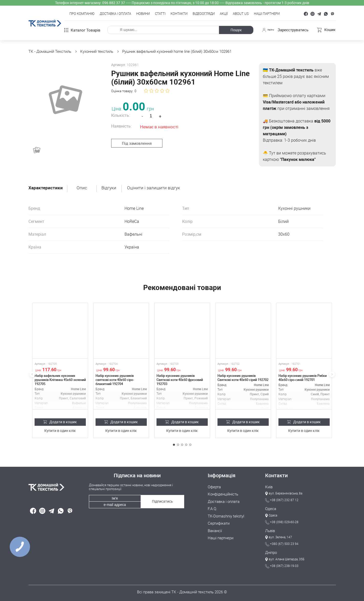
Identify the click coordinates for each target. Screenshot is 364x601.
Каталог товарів (82, 30)
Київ (269, 486)
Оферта (214, 486)
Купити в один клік (60, 431)
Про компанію (82, 14)
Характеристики (46, 188)
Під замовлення (134, 143)
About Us (241, 14)
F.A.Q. (212, 507)
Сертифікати (219, 522)
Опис (83, 188)
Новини (143, 14)
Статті (160, 14)
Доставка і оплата (115, 14)
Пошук (234, 30)
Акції (224, 14)
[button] (174, 445)
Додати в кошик (60, 422)
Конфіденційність (223, 493)
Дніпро (271, 552)
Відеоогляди (204, 14)
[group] (64, 99)
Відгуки (110, 188)
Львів (270, 530)
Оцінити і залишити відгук (156, 188)
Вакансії (215, 529)
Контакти (179, 14)
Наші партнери (267, 14)
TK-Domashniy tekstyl (226, 515)
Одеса (271, 508)
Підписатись (162, 499)
